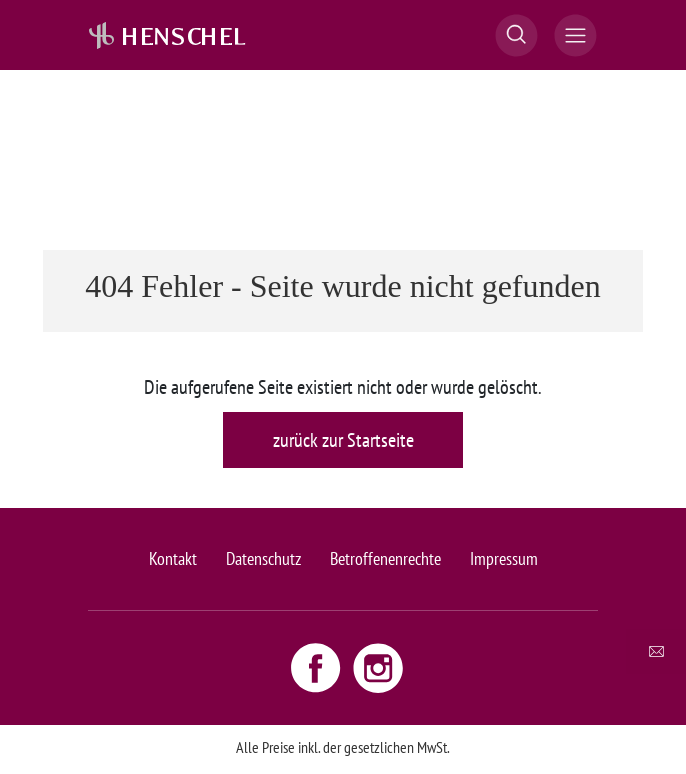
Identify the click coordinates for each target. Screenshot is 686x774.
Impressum (504, 558)
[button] (516, 35)
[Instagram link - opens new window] (378, 667)
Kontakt (173, 558)
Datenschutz (263, 558)
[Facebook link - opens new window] (318, 667)
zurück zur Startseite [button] (343, 440)
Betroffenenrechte (385, 558)
